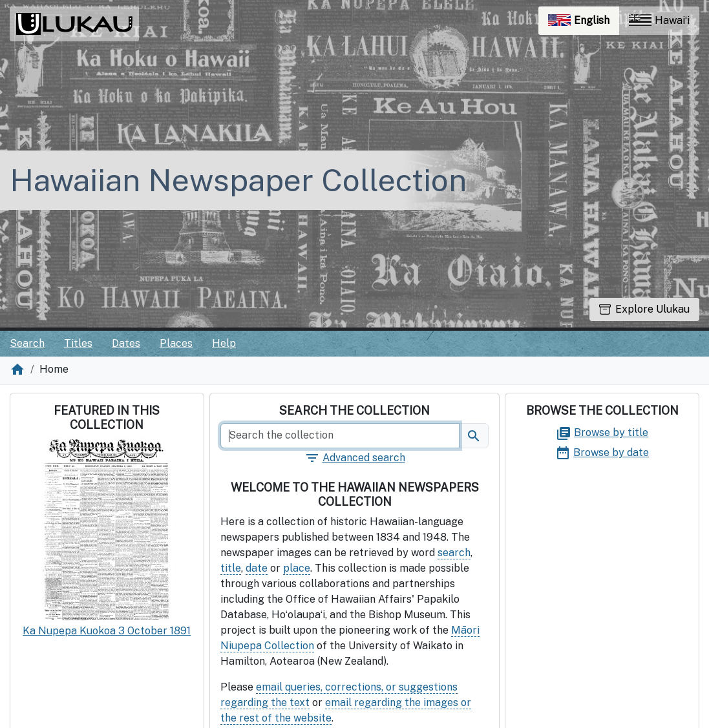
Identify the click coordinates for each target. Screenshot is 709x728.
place (297, 568)
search (454, 553)
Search (27, 343)
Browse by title (602, 432)
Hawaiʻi (659, 20)
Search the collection (354, 411)
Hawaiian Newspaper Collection (238, 180)
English (584, 24)
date (257, 568)
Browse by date (602, 452)
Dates (126, 343)
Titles (78, 343)
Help (224, 343)
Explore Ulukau (644, 309)
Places (176, 343)
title (231, 568)
